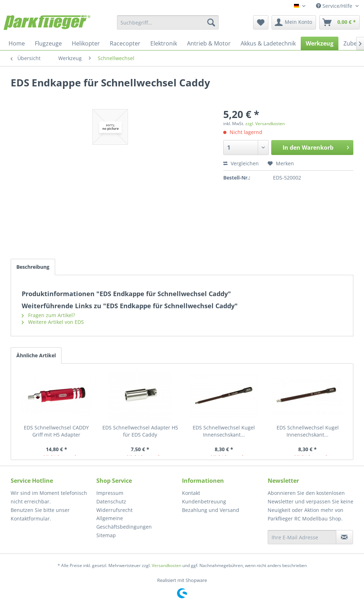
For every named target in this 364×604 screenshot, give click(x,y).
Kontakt (191, 493)
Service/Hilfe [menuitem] (335, 6)
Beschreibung (33, 267)
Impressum (110, 493)
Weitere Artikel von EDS (53, 322)
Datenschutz (111, 501)
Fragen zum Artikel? (48, 315)
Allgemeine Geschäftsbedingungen (124, 522)
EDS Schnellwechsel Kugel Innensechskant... (224, 431)
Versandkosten (167, 565)
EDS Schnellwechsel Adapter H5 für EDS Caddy (140, 431)
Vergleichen (241, 163)
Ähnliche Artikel (36, 355)
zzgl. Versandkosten (265, 124)
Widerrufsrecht (114, 510)
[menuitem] (168, 22)
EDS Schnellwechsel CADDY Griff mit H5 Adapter (56, 431)
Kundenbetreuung (204, 501)
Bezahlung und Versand (211, 510)
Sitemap (106, 535)
